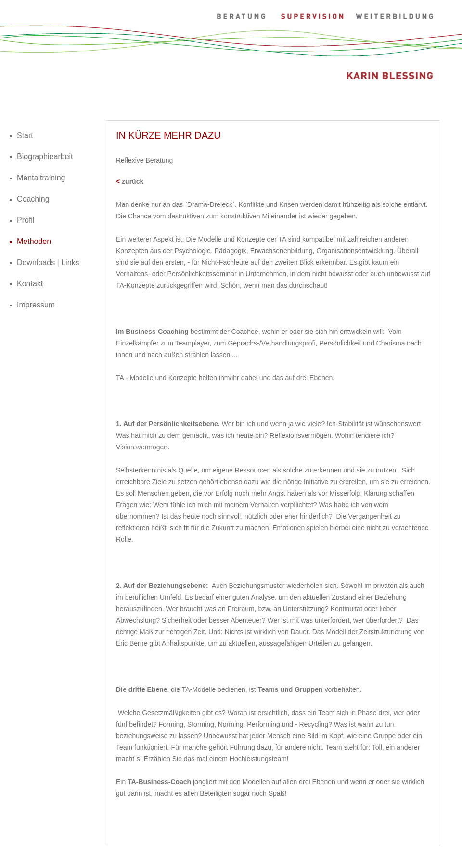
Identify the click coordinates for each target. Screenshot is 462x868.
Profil (26, 220)
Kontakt (30, 284)
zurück (133, 181)
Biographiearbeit (45, 157)
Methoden (34, 241)
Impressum (36, 305)
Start (25, 135)
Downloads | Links (48, 262)
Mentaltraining (41, 178)
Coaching (33, 199)
